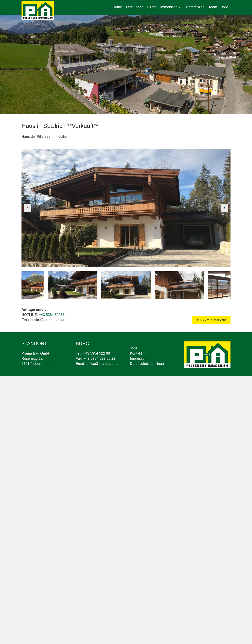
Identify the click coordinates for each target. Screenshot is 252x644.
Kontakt (136, 353)
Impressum (139, 359)
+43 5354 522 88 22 (99, 359)
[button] (180, 7)
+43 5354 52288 (52, 315)
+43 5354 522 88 (97, 353)
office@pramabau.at (103, 364)
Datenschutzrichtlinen (147, 364)
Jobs (134, 348)
